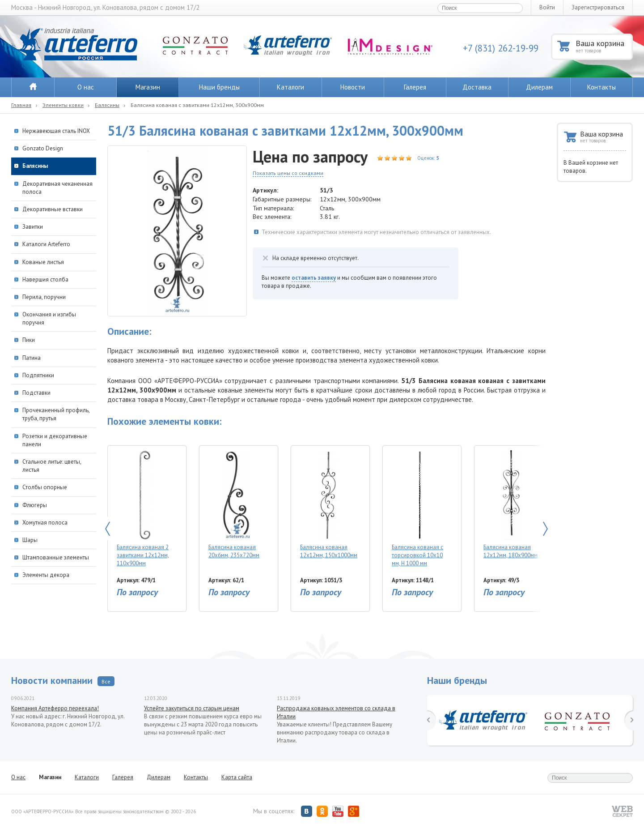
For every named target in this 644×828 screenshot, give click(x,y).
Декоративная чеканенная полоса (57, 188)
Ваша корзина (604, 46)
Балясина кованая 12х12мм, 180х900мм (511, 505)
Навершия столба (45, 280)
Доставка (477, 87)
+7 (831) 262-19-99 (501, 48)
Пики (29, 340)
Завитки (33, 227)
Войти (547, 7)
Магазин (148, 87)
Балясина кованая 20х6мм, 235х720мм (236, 505)
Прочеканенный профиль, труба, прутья (56, 414)
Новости (353, 87)
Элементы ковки (63, 105)
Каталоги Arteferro (46, 244)
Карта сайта (237, 777)
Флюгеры (35, 505)
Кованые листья (43, 262)
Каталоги (290, 87)
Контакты (602, 87)
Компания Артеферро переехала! (55, 708)
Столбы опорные (45, 487)
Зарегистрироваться (598, 7)
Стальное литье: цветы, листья (52, 466)
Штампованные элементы (56, 557)
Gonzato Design (43, 148)
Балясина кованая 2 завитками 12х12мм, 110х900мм (145, 509)
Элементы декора (46, 575)
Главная (21, 105)
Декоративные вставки (53, 209)
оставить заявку (314, 278)
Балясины (107, 105)
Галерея (415, 87)
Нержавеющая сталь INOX (56, 131)
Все (106, 681)
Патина (32, 358)
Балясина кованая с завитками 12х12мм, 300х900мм (197, 105)
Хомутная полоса (45, 523)
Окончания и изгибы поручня (49, 318)
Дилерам (539, 87)
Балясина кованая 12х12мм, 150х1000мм (329, 505)
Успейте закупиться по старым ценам (192, 708)
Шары (30, 540)
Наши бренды (219, 87)
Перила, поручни (44, 297)
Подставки (36, 393)
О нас (86, 87)
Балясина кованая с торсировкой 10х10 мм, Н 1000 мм (420, 509)
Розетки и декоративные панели (55, 440)
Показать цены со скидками (288, 173)
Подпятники (38, 375)
